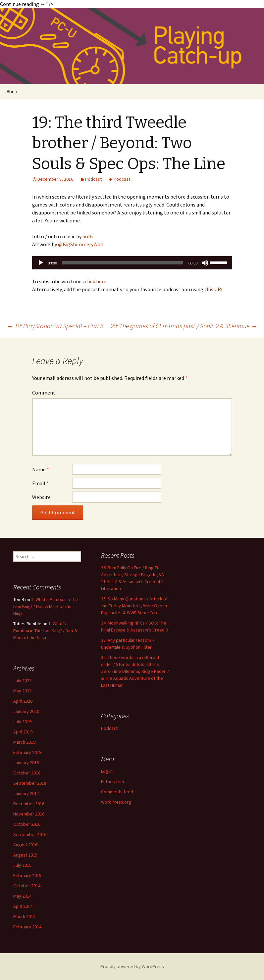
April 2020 (23, 701)
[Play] (41, 263)
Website (41, 497)
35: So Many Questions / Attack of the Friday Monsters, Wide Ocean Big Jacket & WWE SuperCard (134, 606)
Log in (107, 771)
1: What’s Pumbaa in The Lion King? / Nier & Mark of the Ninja (46, 606)
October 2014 (27, 886)
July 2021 (22, 680)
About (13, 92)
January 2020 (26, 711)
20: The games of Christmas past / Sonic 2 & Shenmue (184, 326)
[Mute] (205, 263)
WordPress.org (116, 802)
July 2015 (22, 865)
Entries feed (113, 781)
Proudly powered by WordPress (132, 966)
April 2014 (23, 906)
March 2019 (24, 742)
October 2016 (27, 824)
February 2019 (27, 752)
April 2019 (23, 732)
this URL (214, 289)
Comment (44, 393)
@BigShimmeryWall (81, 244)
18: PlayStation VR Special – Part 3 (55, 326)
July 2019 (22, 722)
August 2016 (25, 845)
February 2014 (27, 927)
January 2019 (26, 763)
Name (41, 469)
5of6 (88, 236)
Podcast (93, 179)
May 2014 (22, 896)
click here (96, 281)
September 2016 (30, 834)
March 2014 (24, 916)
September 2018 (30, 783)
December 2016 (29, 804)
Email (40, 483)
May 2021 (22, 691)
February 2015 (27, 875)
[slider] (123, 263)
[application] (132, 263)
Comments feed (117, 792)
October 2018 (27, 773)
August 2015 (25, 855)
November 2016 (29, 814)
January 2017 (26, 793)
